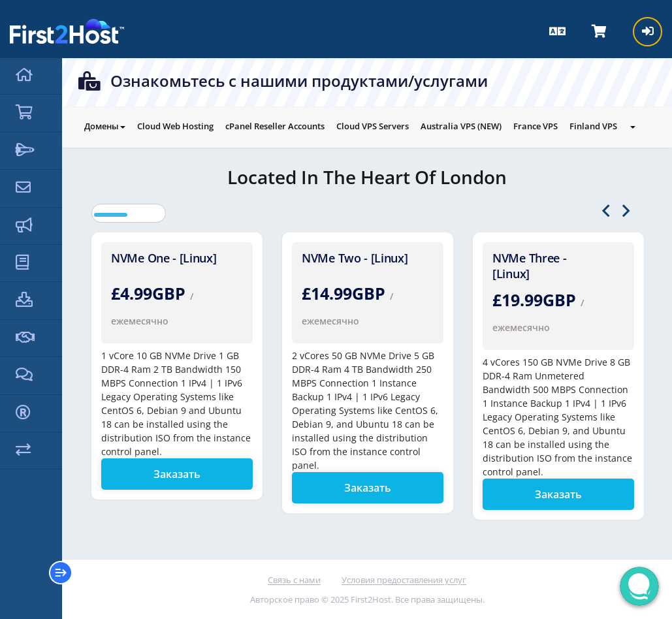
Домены (105, 126)
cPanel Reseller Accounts (275, 126)
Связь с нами (294, 580)
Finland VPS (593, 126)
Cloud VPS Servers (373, 126)
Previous (606, 211)
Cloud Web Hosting (175, 126)
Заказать (177, 474)
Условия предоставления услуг (404, 580)
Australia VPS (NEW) (461, 126)
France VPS (536, 126)
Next (626, 211)
